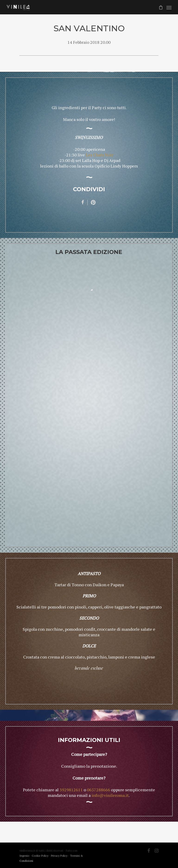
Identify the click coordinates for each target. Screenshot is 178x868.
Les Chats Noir (100, 155)
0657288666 (99, 790)
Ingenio (24, 856)
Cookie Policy (40, 856)
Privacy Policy (60, 856)
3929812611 (71, 790)
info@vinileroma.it (110, 795)
